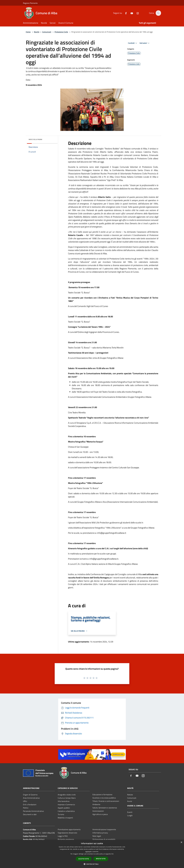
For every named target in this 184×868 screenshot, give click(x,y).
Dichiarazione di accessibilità (104, 839)
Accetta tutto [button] (84, 859)
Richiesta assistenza (66, 839)
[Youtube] (130, 13)
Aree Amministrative (31, 798)
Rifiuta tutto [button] (101, 859)
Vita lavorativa (64, 801)
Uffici (25, 801)
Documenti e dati (30, 814)
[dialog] (92, 854)
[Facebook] (125, 13)
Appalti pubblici (64, 808)
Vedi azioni (145, 43)
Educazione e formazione (102, 795)
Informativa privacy (100, 833)
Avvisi (130, 801)
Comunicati (47, 32)
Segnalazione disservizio (67, 833)
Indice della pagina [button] (35, 139)
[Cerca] (158, 13)
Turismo (61, 814)
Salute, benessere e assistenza (105, 808)
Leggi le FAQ (63, 836)
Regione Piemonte (30, 3)
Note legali (97, 836)
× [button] (181, 842)
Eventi (130, 812)
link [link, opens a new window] (112, 854)
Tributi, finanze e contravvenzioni (106, 801)
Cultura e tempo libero (67, 798)
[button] (92, 864)
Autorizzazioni (98, 811)
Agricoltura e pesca (100, 814)
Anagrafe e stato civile (67, 795)
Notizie (130, 795)
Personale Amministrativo (33, 811)
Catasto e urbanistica (66, 811)
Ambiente (96, 804)
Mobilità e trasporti (65, 818)
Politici (26, 808)
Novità (37, 32)
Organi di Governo (30, 795)
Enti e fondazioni (30, 804)
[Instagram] (136, 13)
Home (28, 32)
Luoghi (130, 815)
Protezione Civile (61, 32)
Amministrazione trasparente (104, 829)
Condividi (133, 43)
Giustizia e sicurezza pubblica (104, 798)
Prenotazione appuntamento (69, 829)
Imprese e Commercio (66, 804)
